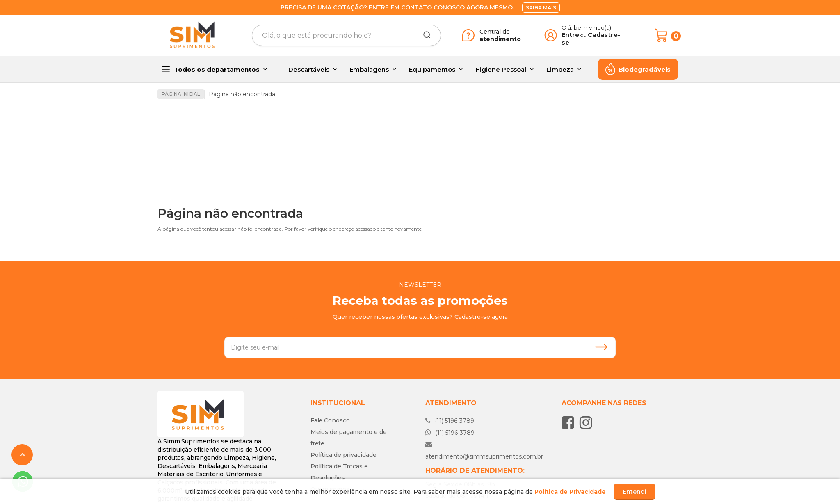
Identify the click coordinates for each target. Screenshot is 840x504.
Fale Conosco (330, 375)
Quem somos (330, 444)
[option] (223, 132)
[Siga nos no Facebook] (570, 377)
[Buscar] (424, 35)
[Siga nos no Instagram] (588, 377)
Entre (570, 35)
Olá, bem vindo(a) (587, 27)
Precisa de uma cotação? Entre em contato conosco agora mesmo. (397, 7)
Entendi (635, 492)
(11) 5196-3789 (450, 376)
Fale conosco (460, 471)
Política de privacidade (344, 410)
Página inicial (181, 94)
